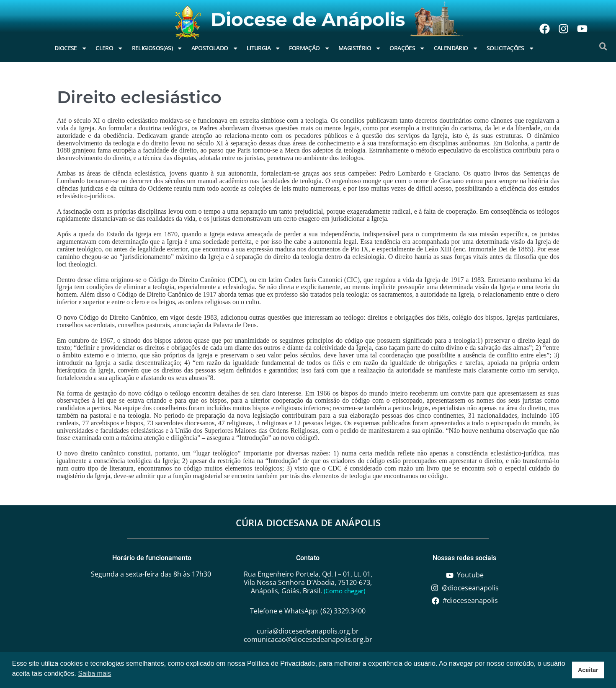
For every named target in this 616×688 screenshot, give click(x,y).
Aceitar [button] (588, 670)
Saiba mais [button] (94, 674)
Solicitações (510, 48)
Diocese (71, 48)
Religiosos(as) (157, 48)
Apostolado (215, 48)
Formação (309, 48)
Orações (407, 48)
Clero (109, 48)
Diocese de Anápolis (308, 19)
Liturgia (264, 48)
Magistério (360, 48)
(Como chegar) (344, 591)
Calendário (456, 48)
